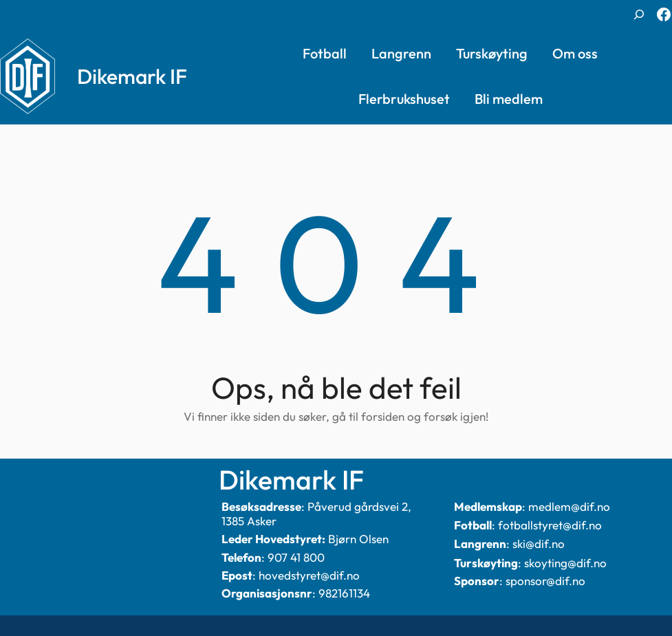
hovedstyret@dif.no (309, 575)
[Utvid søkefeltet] (639, 14)
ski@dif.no (539, 544)
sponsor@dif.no (545, 581)
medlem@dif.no (569, 506)
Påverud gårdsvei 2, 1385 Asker (316, 513)
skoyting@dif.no (565, 563)
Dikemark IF (132, 76)
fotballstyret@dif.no (550, 525)
